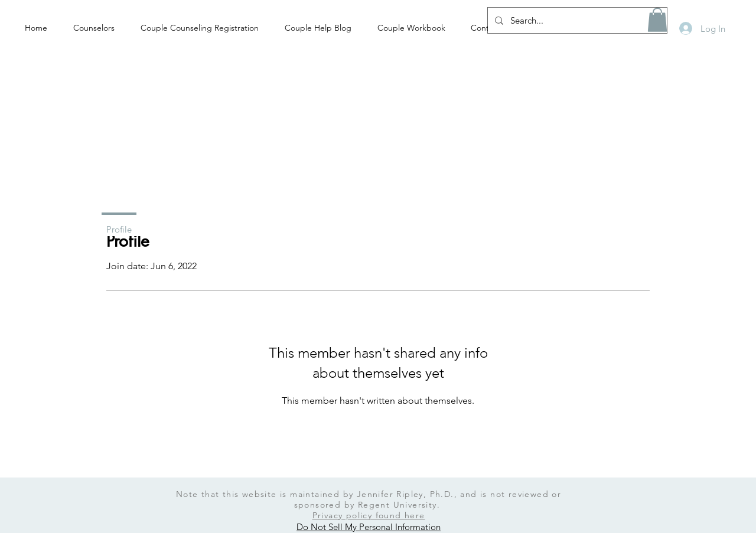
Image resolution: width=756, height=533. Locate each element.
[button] (657, 20)
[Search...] (576, 20)
